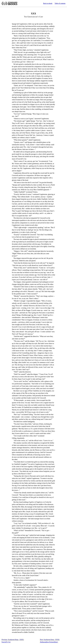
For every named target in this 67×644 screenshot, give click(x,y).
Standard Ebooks (9, 3)
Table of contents (60, 3)
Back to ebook (48, 3)
